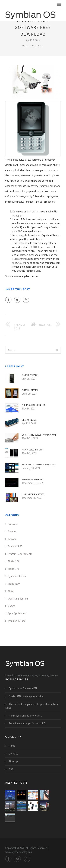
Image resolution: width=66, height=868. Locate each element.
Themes (12, 531)
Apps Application (17, 613)
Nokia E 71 (38, 46)
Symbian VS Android (32, 479)
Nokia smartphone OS (34, 405)
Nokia (11, 591)
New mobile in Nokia (33, 450)
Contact (13, 754)
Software (13, 524)
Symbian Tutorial (17, 621)
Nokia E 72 (13, 561)
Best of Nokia (29, 420)
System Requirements (20, 554)
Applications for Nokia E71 (23, 688)
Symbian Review (30, 390)
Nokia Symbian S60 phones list (25, 716)
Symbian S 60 (15, 546)
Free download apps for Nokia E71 (27, 723)
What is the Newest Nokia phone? (40, 435)
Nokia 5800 (14, 584)
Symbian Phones (17, 576)
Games (12, 606)
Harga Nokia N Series (33, 494)
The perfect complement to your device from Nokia (32, 706)
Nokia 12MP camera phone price (26, 696)
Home (26, 46)
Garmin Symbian (30, 375)
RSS (11, 769)
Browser (13, 539)
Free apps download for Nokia (39, 465)
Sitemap (13, 761)
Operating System (18, 599)
